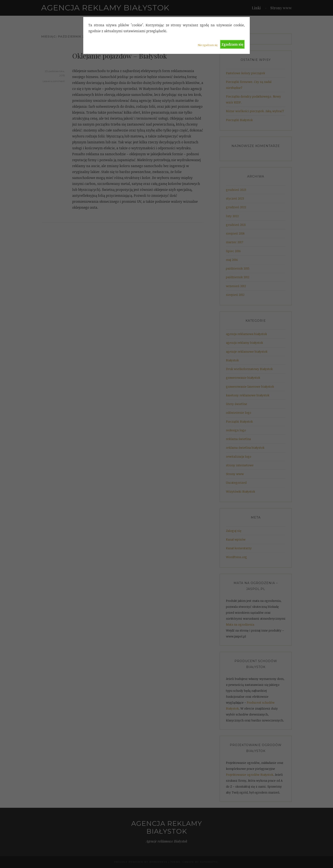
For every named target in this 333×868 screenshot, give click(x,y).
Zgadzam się (232, 44)
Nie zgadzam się (208, 45)
